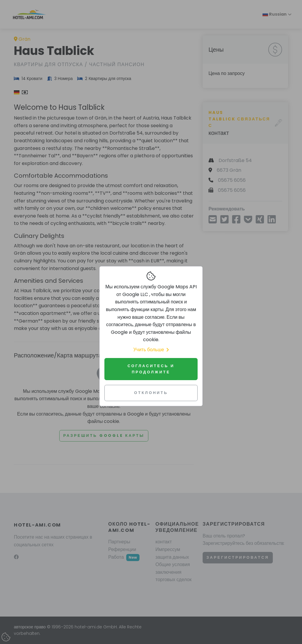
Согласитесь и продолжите (151, 369)
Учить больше (151, 350)
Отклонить (151, 393)
